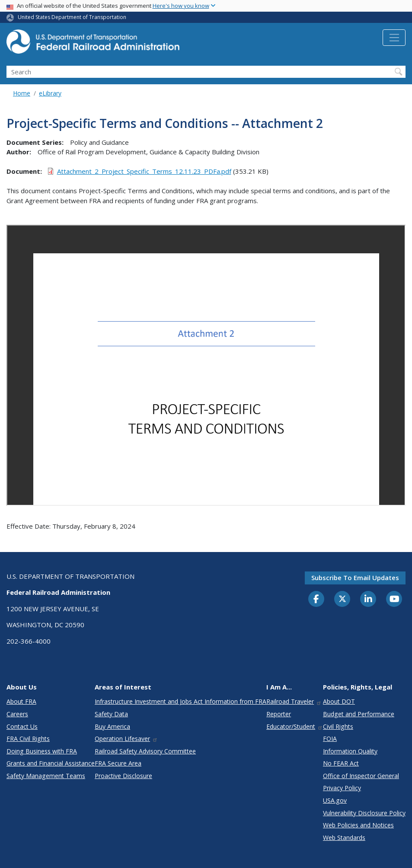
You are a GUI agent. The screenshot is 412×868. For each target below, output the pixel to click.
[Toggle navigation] (394, 38)
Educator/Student (295, 726)
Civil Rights (338, 726)
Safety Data (111, 714)
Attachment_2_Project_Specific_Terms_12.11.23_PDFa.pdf (144, 171)
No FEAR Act (341, 763)
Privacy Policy (342, 788)
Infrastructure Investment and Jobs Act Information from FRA (180, 701)
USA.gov (335, 800)
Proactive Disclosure (123, 776)
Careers (17, 714)
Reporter (279, 714)
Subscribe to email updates (355, 578)
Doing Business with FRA (42, 751)
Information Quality (350, 751)
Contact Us (22, 726)
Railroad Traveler (294, 701)
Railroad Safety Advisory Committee (145, 751)
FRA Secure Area (118, 763)
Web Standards (344, 838)
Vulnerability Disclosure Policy (364, 813)
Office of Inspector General (361, 776)
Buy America (112, 726)
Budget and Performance (359, 714)
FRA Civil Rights (28, 739)
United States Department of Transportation (72, 17)
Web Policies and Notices (358, 825)
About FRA (21, 701)
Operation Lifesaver (126, 739)
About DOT (339, 701)
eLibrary (50, 93)
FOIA (330, 739)
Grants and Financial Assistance (51, 763)
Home (22, 93)
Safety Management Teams (46, 776)
